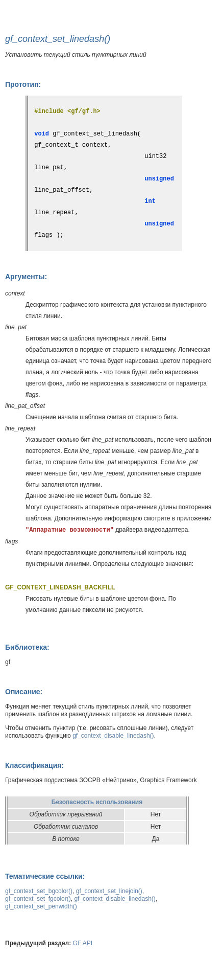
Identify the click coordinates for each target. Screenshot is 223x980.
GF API (83, 943)
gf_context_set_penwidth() (41, 906)
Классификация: (34, 765)
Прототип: (23, 84)
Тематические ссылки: (45, 876)
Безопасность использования (97, 802)
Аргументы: (26, 277)
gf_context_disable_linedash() (113, 736)
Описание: (24, 692)
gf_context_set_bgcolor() (39, 891)
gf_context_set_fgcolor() (38, 899)
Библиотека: (27, 647)
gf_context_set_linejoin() (109, 891)
